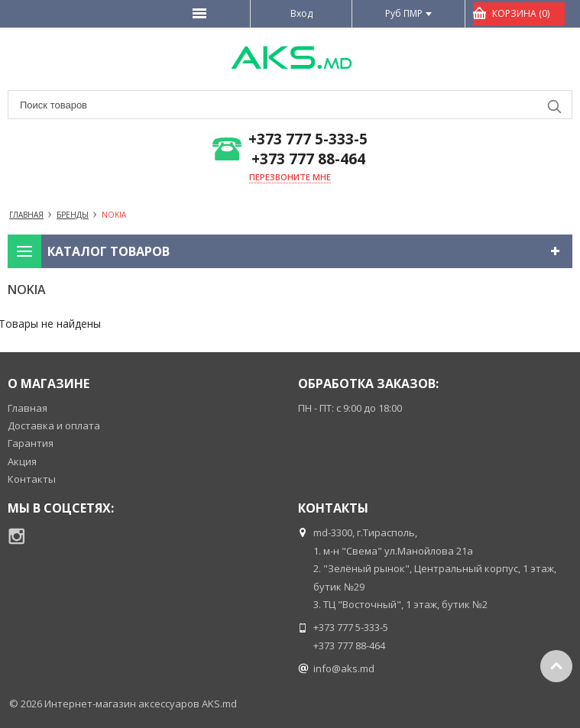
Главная (28, 408)
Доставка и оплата (54, 425)
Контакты (32, 479)
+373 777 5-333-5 (308, 139)
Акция (22, 461)
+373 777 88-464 (308, 159)
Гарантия (31, 443)
